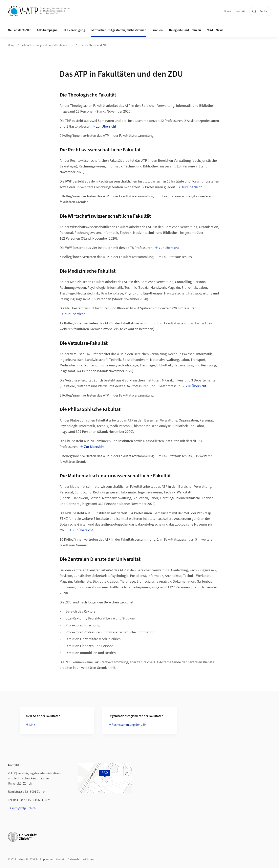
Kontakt (241, 11)
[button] (127, 768)
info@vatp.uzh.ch (24, 808)
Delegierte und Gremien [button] (185, 30)
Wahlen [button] (158, 30)
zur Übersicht (106, 127)
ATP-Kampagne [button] (47, 30)
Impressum (47, 859)
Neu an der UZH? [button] (19, 30)
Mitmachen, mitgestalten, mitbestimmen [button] (119, 30)
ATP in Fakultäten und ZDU (92, 45)
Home (227, 11)
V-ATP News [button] (215, 30)
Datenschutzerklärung (81, 859)
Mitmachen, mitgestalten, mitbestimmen (45, 45)
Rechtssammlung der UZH (129, 725)
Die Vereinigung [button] (74, 30)
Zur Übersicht (75, 314)
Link (32, 725)
